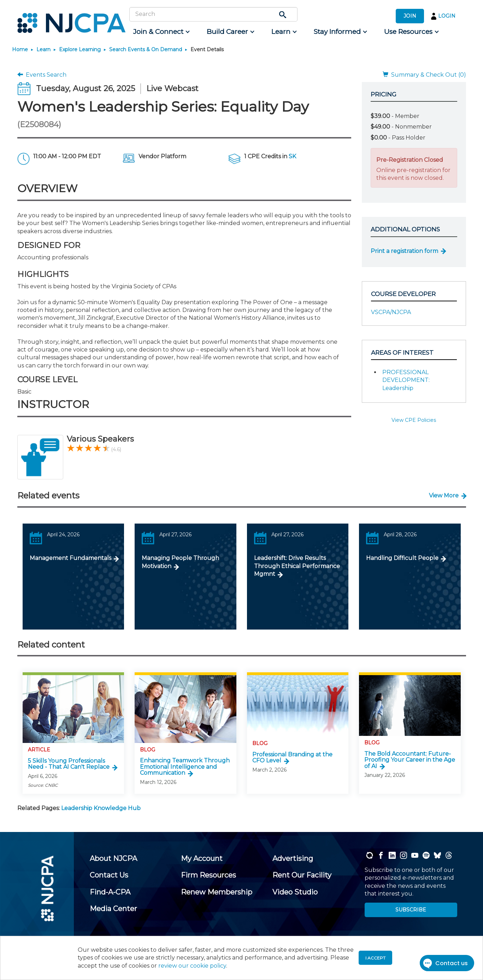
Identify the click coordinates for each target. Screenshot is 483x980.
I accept (375, 958)
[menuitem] (161, 32)
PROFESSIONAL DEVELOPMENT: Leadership (406, 380)
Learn (43, 49)
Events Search (42, 75)
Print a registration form (404, 251)
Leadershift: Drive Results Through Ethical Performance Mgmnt (297, 566)
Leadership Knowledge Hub (101, 808)
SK (292, 156)
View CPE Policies (414, 420)
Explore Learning (80, 49)
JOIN (410, 16)
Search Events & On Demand (146, 49)
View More (444, 495)
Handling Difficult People (402, 558)
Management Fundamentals (70, 558)
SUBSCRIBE (411, 910)
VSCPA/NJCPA (391, 312)
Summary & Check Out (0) (424, 75)
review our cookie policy (192, 966)
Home (20, 49)
